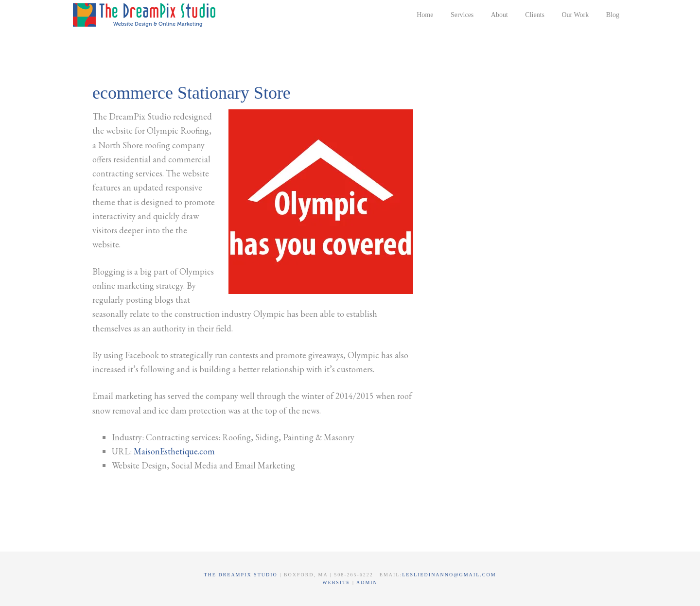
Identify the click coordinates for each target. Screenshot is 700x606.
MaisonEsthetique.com (174, 451)
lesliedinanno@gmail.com (449, 575)
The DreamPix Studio (146, 15)
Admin (367, 582)
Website (337, 582)
